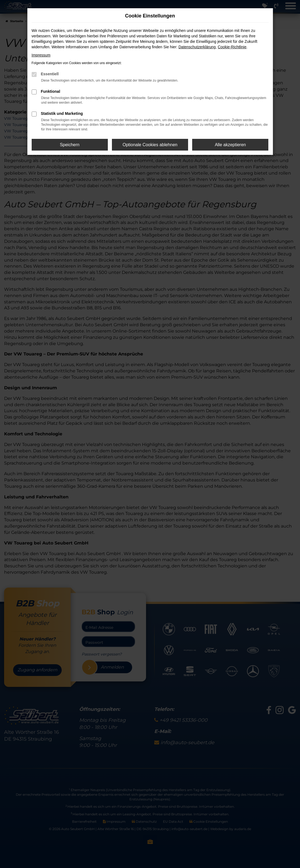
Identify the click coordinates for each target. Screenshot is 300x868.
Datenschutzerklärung (197, 47)
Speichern (70, 145)
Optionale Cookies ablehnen (150, 145)
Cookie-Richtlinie (232, 47)
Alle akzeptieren (230, 145)
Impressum (41, 55)
